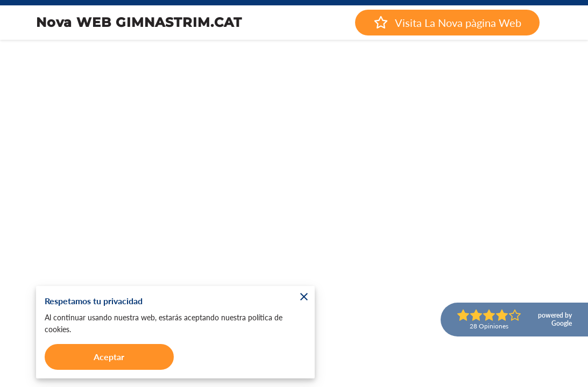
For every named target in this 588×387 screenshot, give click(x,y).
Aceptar (109, 357)
